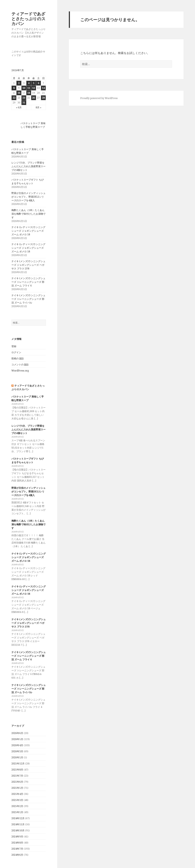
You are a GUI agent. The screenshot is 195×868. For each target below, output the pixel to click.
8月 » (38, 107)
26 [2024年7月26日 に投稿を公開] (34, 98)
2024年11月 (18, 824)
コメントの (20, 365)
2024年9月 (17, 837)
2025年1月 (17, 812)
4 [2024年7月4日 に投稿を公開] (29, 83)
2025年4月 (17, 794)
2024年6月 (17, 855)
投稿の (18, 358)
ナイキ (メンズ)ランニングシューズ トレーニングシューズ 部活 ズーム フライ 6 (28, 282)
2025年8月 (17, 770)
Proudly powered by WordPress (99, 98)
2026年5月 (17, 739)
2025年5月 (17, 788)
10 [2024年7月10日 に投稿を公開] (24, 88)
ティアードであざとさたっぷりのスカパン (28, 19)
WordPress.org (20, 371)
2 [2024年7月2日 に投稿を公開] (19, 83)
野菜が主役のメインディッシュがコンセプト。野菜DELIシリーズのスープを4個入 (28, 197)
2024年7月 (17, 849)
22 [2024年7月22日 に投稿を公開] (14, 98)
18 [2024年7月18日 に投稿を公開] (29, 93)
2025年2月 (17, 806)
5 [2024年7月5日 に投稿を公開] (34, 83)
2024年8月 (17, 843)
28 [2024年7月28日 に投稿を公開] (43, 98)
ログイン (16, 352)
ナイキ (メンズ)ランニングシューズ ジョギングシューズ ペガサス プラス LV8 (28, 265)
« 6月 (19, 107)
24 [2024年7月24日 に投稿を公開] (24, 98)
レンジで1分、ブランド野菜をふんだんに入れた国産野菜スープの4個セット (28, 166)
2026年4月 (17, 745)
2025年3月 (17, 800)
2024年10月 (18, 830)
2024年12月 (18, 818)
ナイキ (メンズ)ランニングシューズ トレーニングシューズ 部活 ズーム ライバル (28, 299)
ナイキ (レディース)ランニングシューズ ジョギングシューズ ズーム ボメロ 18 (28, 231)
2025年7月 (17, 776)
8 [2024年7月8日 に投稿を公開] (14, 88)
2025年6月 (17, 782)
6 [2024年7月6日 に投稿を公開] (38, 83)
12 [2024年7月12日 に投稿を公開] (34, 88)
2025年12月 (18, 763)
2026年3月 (17, 751)
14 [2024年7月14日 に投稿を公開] (43, 88)
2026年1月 (17, 757)
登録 (14, 346)
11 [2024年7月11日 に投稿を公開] (29, 88)
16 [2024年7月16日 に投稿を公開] (19, 93)
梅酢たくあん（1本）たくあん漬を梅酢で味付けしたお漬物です (28, 214)
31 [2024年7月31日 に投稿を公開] (24, 103)
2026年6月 (17, 733)
